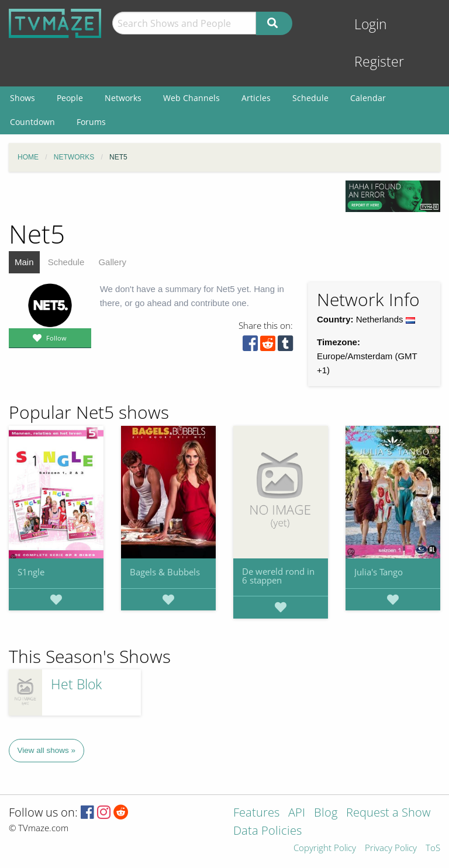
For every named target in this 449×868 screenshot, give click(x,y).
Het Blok (76, 684)
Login (371, 24)
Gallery (112, 262)
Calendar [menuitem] (368, 98)
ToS (433, 848)
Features (256, 813)
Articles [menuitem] (256, 98)
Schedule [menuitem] (310, 98)
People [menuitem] (70, 98)
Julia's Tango (379, 572)
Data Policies (267, 831)
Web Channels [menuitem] (191, 98)
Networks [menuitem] (123, 98)
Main (24, 262)
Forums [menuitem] (91, 122)
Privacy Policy (391, 848)
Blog (326, 813)
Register (379, 62)
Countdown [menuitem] (32, 122)
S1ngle (31, 572)
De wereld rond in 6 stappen (278, 576)
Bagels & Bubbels (165, 572)
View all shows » (47, 750)
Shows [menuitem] (23, 98)
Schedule (66, 262)
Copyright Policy (325, 848)
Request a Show (388, 813)
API (297, 813)
